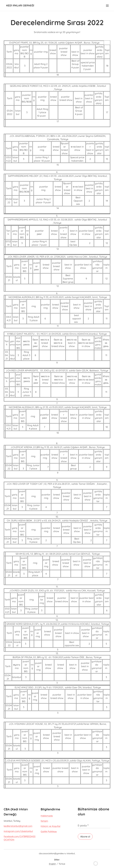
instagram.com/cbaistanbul (18, 831)
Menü (107, 6)
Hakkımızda (47, 816)
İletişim (44, 821)
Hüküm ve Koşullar (51, 826)
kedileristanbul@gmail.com (18, 826)
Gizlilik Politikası (49, 831)
